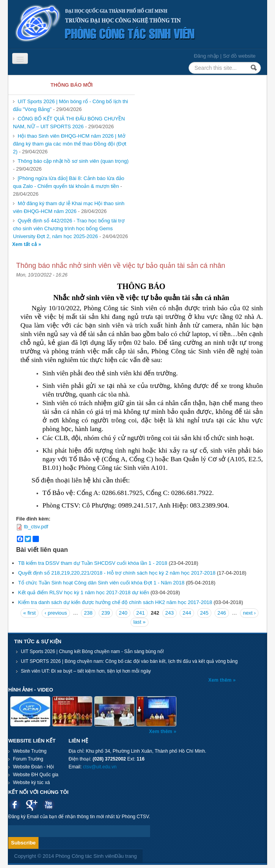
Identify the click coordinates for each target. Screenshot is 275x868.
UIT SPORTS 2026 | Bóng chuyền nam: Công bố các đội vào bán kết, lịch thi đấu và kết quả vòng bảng (129, 661)
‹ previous (56, 613)
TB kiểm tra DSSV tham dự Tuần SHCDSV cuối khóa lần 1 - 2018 (93, 563)
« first (29, 613)
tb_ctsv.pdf (36, 527)
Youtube (49, 805)
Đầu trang (126, 856)
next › (249, 613)
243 (169, 613)
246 (222, 613)
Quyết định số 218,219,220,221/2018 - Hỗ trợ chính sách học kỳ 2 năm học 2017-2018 (117, 573)
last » (139, 622)
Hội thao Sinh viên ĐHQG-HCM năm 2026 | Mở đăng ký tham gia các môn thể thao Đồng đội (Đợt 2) (70, 144)
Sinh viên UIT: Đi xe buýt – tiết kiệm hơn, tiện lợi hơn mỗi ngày (86, 671)
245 (204, 613)
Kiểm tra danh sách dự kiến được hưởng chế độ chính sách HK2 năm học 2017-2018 (115, 602)
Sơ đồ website (239, 56)
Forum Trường (28, 759)
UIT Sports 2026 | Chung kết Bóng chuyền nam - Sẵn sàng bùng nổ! (92, 651)
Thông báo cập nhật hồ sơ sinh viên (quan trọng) (73, 161)
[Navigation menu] (20, 58)
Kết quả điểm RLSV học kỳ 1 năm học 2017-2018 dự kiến (83, 592)
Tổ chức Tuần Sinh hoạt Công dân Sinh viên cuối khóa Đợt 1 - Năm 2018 (101, 583)
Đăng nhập (206, 56)
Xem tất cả (25, 244)
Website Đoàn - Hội (33, 767)
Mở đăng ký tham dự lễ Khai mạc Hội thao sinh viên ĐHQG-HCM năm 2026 (69, 207)
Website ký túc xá (31, 782)
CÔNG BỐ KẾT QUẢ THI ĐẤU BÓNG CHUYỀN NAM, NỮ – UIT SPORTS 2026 (69, 123)
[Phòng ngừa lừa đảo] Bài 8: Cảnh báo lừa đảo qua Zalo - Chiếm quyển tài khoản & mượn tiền (69, 182)
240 (123, 613)
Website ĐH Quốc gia (36, 775)
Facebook (15, 805)
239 (106, 613)
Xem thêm (221, 680)
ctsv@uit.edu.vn (100, 767)
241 (141, 613)
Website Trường (30, 751)
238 (88, 613)
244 (187, 613)
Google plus (32, 805)
